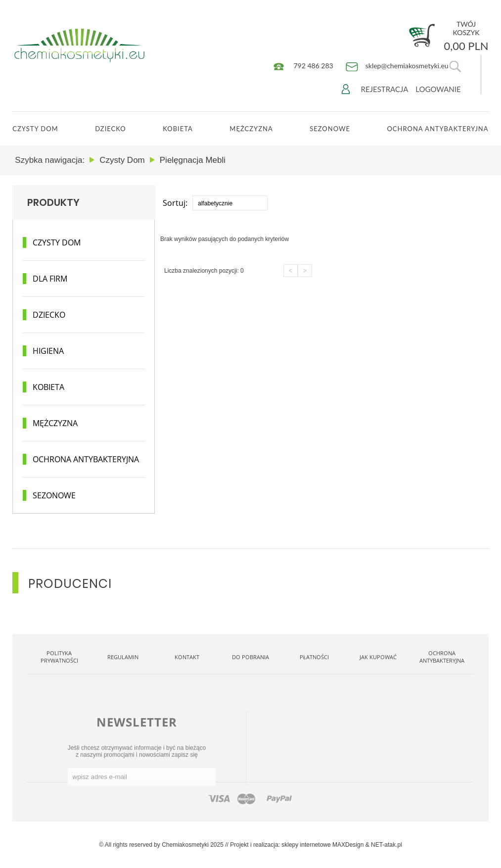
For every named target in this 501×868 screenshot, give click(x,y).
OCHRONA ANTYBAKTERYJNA (437, 129)
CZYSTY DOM (35, 129)
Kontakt (187, 657)
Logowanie (438, 89)
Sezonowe (330, 129)
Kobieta (178, 129)
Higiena (48, 351)
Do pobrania (250, 657)
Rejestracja (385, 89)
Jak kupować (378, 657)
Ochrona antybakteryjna (86, 459)
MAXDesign (348, 845)
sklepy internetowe (306, 845)
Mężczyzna (251, 129)
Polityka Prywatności (59, 657)
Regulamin (123, 657)
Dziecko (111, 129)
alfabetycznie (215, 203)
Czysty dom (57, 242)
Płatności (314, 657)
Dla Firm (50, 279)
